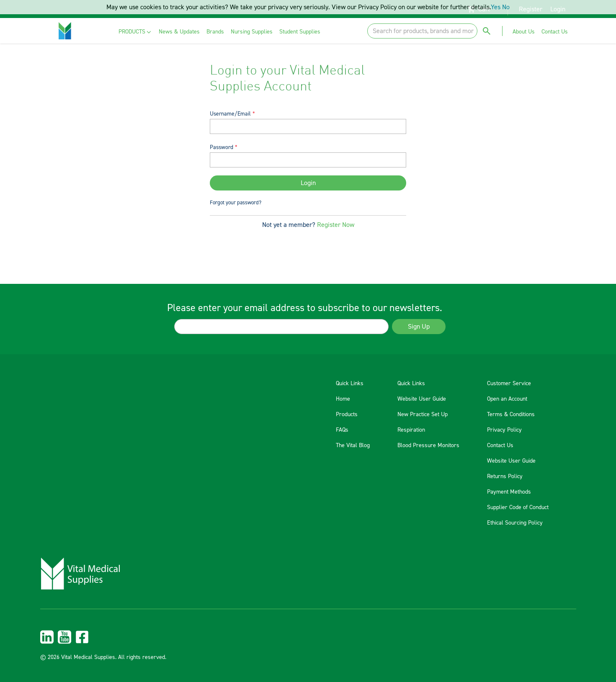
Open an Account (507, 399)
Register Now (336, 225)
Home (343, 399)
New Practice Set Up (423, 414)
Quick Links (350, 383)
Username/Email (230, 114)
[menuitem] (135, 32)
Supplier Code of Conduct (518, 507)
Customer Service (509, 383)
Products (347, 414)
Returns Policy (505, 476)
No (506, 7)
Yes (496, 7)
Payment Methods (509, 492)
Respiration (411, 430)
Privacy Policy (504, 430)
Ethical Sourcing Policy (515, 523)
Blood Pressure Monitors (428, 445)
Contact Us (500, 445)
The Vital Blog (353, 445)
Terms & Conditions (511, 414)
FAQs (342, 430)
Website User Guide (422, 399)
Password (222, 147)
